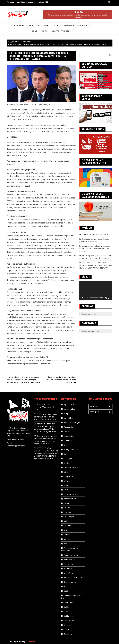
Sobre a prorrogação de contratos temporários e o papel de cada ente (95, 257)
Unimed (67, 625)
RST (65, 587)
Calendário (68, 427)
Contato (45, 31)
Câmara (67, 431)
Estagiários (68, 476)
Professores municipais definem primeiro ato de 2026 (27, 2)
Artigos (67, 414)
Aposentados (69, 409)
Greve (66, 490)
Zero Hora (68, 634)
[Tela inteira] (109, 298)
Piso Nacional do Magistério (69, 549)
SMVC (66, 612)
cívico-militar (69, 436)
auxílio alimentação (72, 423)
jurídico (67, 508)
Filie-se (87, 25)
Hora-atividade (70, 494)
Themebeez (30, 642)
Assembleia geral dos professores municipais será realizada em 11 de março (95, 249)
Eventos (67, 481)
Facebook (112, 2)
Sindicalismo (69, 603)
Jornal (66, 503)
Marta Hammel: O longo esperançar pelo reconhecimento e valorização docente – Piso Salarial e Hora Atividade (23, 380)
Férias (66, 485)
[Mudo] (106, 298)
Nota (66, 530)
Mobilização (69, 517)
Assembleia (68, 418)
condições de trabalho (73, 449)
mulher (67, 521)
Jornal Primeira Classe (59, 31)
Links (54, 25)
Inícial (13, 25)
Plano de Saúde (70, 560)
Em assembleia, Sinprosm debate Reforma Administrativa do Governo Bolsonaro (61, 380)
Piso (65, 544)
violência (67, 629)
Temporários (69, 621)
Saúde (66, 591)
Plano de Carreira (71, 555)
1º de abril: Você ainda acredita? (95, 234)
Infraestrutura (70, 499)
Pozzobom (68, 564)
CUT (36, 105)
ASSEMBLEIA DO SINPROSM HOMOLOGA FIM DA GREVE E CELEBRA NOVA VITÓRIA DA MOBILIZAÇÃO (96, 265)
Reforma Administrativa (74, 578)
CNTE (66, 445)
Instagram (109, 2)
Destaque (43, 105)
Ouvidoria (79, 25)
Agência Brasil (70, 405)
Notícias (20, 25)
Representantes (70, 582)
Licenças (67, 512)
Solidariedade (69, 616)
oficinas (67, 539)
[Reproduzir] (82, 298)
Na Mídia (53, 105)
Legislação (31, 25)
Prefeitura (68, 569)
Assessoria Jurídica (65, 25)
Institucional (44, 25)
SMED (66, 607)
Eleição (67, 472)
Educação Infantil (71, 467)
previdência (68, 573)
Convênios (36, 31)
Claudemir (68, 440)
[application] (96, 291)
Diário (66, 463)
